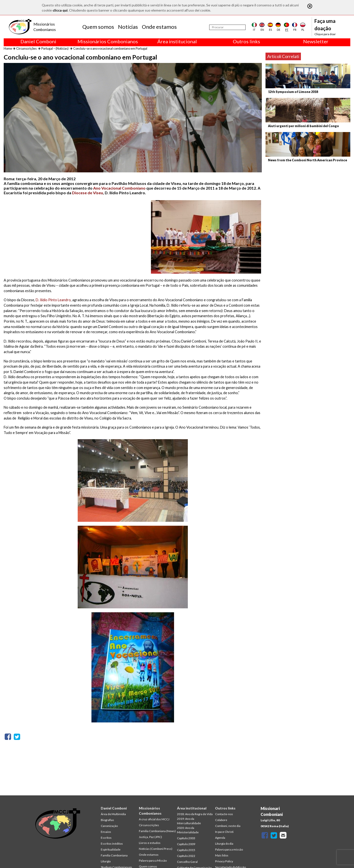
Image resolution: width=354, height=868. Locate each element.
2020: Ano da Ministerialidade (188, 830)
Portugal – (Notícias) (55, 48)
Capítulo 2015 (186, 850)
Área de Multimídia (113, 814)
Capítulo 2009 (186, 844)
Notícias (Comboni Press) (156, 849)
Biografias (107, 820)
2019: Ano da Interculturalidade (189, 821)
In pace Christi (224, 832)
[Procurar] (227, 27)
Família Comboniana (114, 855)
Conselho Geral (187, 862)
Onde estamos (159, 27)
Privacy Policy (224, 861)
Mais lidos (222, 855)
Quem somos (98, 27)
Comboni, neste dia (228, 826)
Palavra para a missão (229, 849)
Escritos (106, 838)
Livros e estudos (150, 843)
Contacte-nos (224, 814)
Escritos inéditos (112, 844)
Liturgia (106, 861)
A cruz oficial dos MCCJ (154, 819)
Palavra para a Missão (153, 861)
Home (8, 48)
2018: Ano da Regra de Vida (195, 814)
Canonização (109, 826)
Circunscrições (26, 48)
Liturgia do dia (224, 844)
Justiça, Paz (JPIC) (150, 837)
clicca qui (60, 10)
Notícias (128, 27)
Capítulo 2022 (186, 856)
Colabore (221, 820)
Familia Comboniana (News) (157, 831)
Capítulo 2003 (186, 838)
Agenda (220, 838)
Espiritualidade (111, 849)
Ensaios (106, 832)
